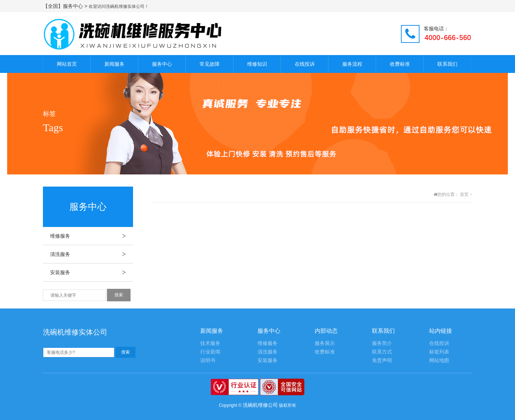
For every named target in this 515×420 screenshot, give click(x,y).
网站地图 (439, 360)
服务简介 (382, 343)
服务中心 (162, 64)
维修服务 (92, 236)
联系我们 (447, 64)
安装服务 (92, 272)
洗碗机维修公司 (260, 405)
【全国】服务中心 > (66, 6)
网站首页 (67, 64)
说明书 (208, 360)
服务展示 (325, 343)
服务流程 (352, 64)
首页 (464, 194)
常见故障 (210, 64)
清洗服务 (92, 254)
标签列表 (439, 352)
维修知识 (257, 64)
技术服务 (210, 343)
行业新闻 (210, 352)
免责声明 (382, 360)
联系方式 (382, 352)
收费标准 (400, 64)
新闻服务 (114, 64)
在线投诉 (305, 64)
